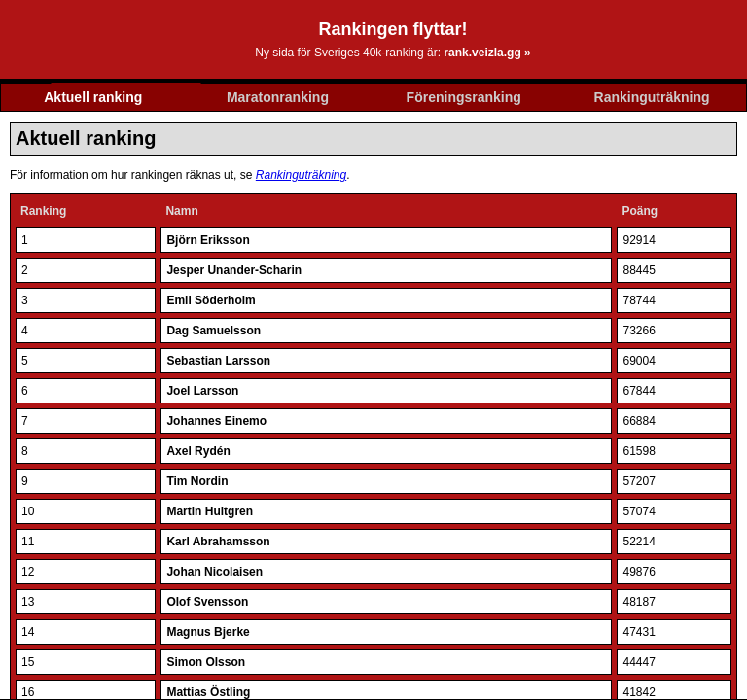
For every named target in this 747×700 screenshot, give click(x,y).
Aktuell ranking (93, 97)
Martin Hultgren (210, 511)
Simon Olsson (206, 662)
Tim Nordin (197, 481)
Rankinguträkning (652, 97)
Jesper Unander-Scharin (234, 270)
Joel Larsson (202, 391)
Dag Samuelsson (213, 331)
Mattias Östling (208, 692)
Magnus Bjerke (208, 632)
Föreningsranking (464, 97)
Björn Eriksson (208, 240)
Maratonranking (278, 97)
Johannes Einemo (216, 421)
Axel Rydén (198, 451)
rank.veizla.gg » (487, 52)
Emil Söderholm (211, 300)
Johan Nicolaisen (214, 572)
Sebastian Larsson (218, 361)
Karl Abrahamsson (218, 542)
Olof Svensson (207, 602)
